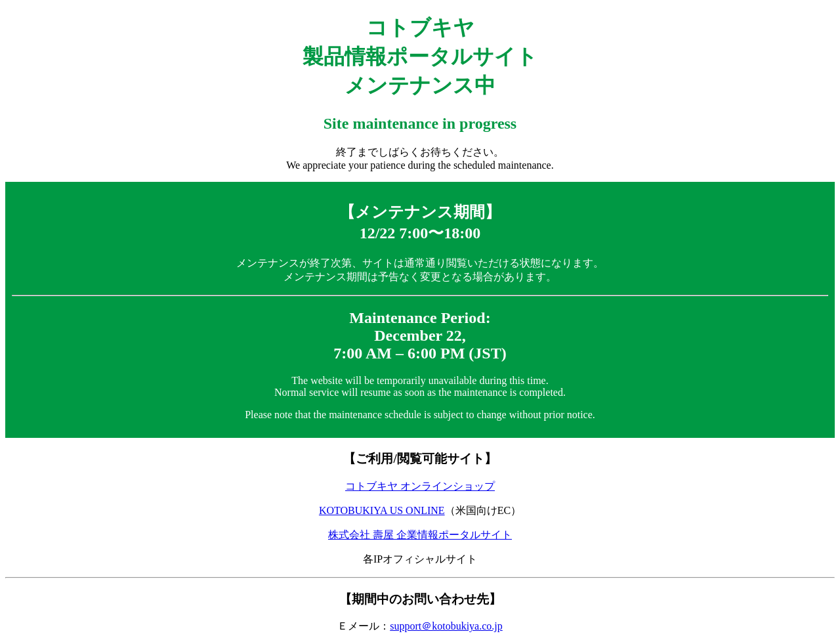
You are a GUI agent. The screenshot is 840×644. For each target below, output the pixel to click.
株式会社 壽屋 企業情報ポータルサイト (420, 535)
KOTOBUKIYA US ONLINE (382, 510)
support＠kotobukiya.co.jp (446, 626)
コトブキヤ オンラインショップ (420, 486)
